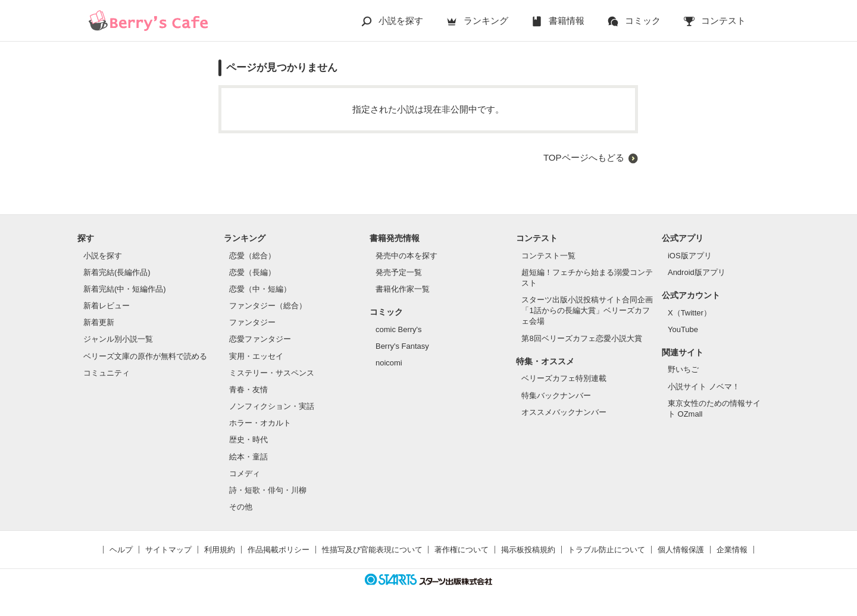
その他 (241, 507)
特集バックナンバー (556, 395)
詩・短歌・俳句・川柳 (268, 490)
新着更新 (99, 322)
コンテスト (723, 21)
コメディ (245, 473)
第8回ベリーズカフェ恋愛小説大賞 (581, 338)
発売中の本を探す (406, 256)
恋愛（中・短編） (260, 289)
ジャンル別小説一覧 (118, 339)
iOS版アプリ (690, 256)
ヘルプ (121, 550)
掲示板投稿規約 (528, 550)
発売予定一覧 (399, 272)
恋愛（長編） (252, 272)
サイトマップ (168, 550)
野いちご (683, 369)
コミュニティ (107, 373)
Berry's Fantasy (402, 346)
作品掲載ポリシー (279, 550)
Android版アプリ (697, 272)
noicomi (389, 363)
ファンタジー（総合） (268, 306)
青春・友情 (248, 390)
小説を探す (401, 21)
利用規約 (220, 550)
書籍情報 (567, 21)
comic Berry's (399, 329)
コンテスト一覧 (548, 256)
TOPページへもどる (584, 157)
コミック (643, 21)
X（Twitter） (689, 313)
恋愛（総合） (252, 256)
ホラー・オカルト (260, 423)
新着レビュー (107, 306)
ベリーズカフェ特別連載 (564, 378)
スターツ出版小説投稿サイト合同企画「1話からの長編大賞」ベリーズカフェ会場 (587, 310)
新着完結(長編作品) (117, 272)
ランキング (486, 21)
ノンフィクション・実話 (272, 406)
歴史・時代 (248, 440)
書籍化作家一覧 (403, 289)
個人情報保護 (681, 550)
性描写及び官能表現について (372, 550)
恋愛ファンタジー (260, 339)
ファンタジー (252, 322)
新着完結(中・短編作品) (125, 289)
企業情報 (732, 550)
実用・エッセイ (256, 356)
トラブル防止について (606, 550)
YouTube (683, 329)
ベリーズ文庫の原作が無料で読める (145, 356)
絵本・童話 (248, 457)
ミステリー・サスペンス (272, 373)
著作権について (462, 550)
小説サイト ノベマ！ (704, 387)
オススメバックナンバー (564, 412)
